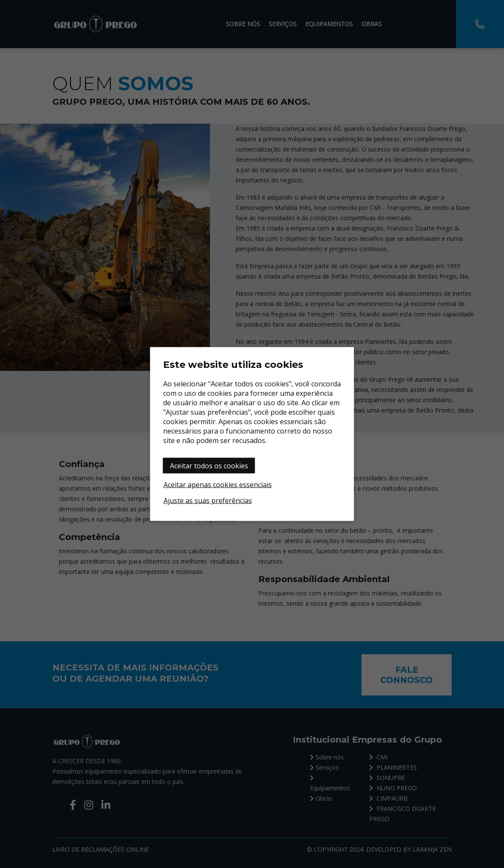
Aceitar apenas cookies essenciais (218, 485)
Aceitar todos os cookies (209, 466)
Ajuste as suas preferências (208, 501)
